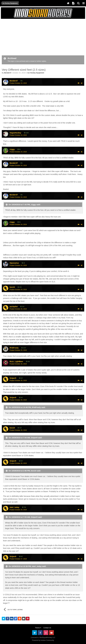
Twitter (35, 633)
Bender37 (8, 73)
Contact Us (47, 628)
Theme (38, 628)
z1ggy (12, 149)
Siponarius (14, 263)
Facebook (40, 633)
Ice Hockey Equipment (36, 73)
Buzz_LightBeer (16, 361)
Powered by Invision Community (43, 640)
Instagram (46, 633)
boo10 (12, 287)
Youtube (51, 633)
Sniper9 (13, 378)
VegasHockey (15, 133)
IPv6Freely (36, 407)
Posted (18, 83)
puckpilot (14, 307)
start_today (14, 507)
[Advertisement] (32, 38)
